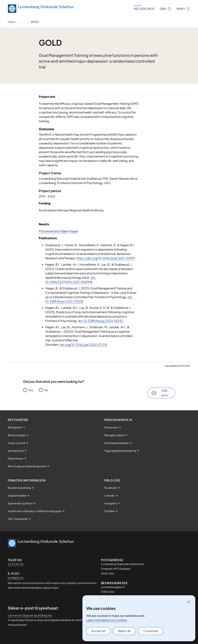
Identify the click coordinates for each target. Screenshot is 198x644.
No (46, 390)
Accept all (98, 631)
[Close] (189, 602)
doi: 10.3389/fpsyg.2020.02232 (101, 321)
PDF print (165, 393)
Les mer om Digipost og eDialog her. (30, 615)
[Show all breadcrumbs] (23, 22)
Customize (151, 631)
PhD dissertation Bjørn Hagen (59, 231)
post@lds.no (16, 578)
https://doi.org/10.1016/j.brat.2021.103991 (106, 258)
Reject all (124, 631)
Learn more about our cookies (107, 620)
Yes (31, 390)
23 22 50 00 (16, 564)
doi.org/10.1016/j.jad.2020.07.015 (83, 344)
